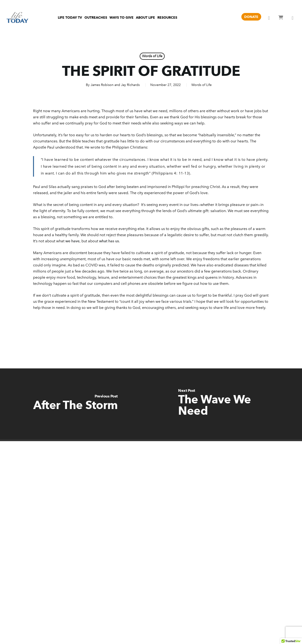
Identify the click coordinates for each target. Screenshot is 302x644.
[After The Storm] (75, 404)
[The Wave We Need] (226, 404)
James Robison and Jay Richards (115, 85)
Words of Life (152, 56)
